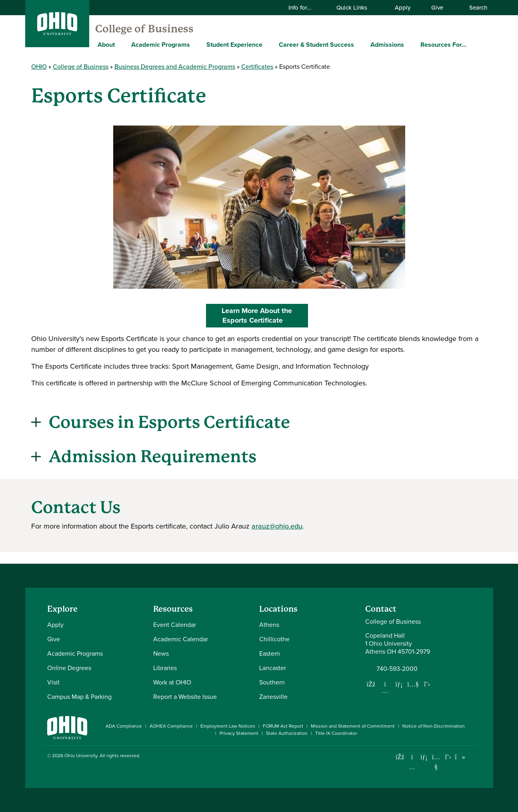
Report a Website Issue (185, 697)
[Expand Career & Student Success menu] (360, 44)
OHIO (39, 67)
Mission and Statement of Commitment (353, 726)
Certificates (257, 67)
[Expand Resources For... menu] (472, 44)
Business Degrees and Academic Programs (175, 67)
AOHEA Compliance (171, 726)
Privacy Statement (239, 733)
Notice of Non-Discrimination (434, 726)
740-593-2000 (397, 669)
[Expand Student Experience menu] (268, 44)
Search (474, 8)
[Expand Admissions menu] (410, 44)
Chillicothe (274, 639)
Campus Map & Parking (79, 697)
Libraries (165, 668)
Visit (53, 682)
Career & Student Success (316, 45)
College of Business (144, 29)
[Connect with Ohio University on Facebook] (400, 757)
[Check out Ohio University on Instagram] (412, 767)
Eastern (270, 653)
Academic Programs (161, 45)
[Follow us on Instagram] (385, 690)
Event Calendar (175, 625)
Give (437, 8)
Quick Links (357, 8)
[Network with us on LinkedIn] (399, 684)
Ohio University (81, 756)
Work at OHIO (172, 682)
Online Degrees (69, 668)
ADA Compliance (124, 726)
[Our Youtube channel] (413, 684)
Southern (272, 682)
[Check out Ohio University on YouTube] (436, 762)
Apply (403, 8)
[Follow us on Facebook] (371, 684)
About (106, 45)
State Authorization (287, 733)
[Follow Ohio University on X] (448, 757)
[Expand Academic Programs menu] (196, 44)
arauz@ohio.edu (277, 526)
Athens (269, 625)
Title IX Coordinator (336, 733)
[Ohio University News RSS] (472, 757)
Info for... (305, 8)
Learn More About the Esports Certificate (267, 315)
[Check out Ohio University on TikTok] (460, 757)
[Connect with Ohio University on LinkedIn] (424, 757)
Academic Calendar (181, 639)
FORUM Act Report (283, 726)
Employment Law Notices (228, 726)
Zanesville (273, 697)
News (161, 653)
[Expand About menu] (121, 44)
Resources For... (443, 45)
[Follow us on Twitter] (427, 684)
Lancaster (273, 668)
